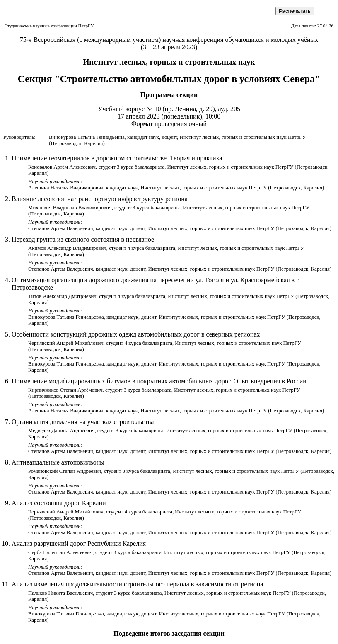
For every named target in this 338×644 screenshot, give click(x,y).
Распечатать (295, 11)
